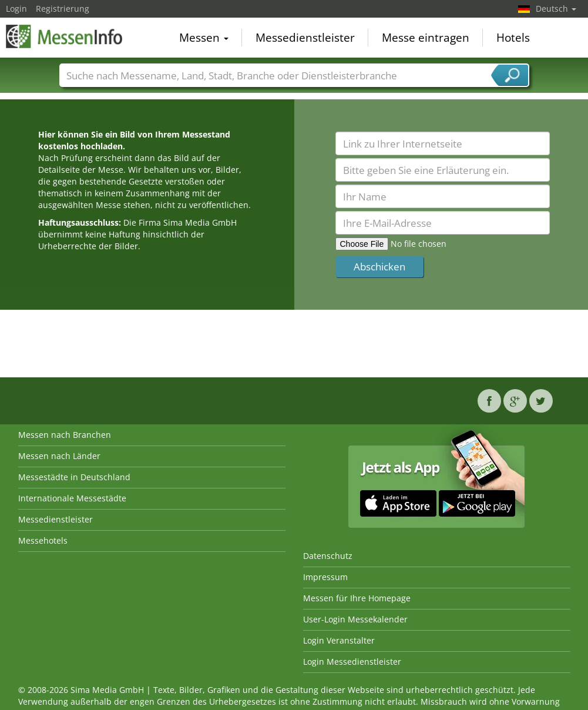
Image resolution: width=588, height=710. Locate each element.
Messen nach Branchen (65, 435)
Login (16, 9)
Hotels (513, 38)
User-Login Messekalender (355, 619)
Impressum (325, 577)
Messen (204, 38)
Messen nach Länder (59, 456)
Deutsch (556, 9)
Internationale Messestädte (72, 498)
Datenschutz (328, 556)
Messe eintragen (426, 38)
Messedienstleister (305, 38)
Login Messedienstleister (352, 662)
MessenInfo (65, 36)
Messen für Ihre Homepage (357, 598)
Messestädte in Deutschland (74, 477)
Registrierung (63, 9)
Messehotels (43, 540)
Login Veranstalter (339, 640)
